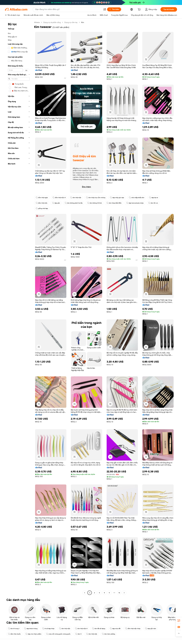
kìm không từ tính (95, 203)
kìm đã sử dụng (99, 629)
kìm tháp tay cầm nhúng (96, 198)
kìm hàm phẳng (108, 634)
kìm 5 (78, 634)
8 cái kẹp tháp (48, 629)
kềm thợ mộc (42, 203)
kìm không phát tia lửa (74, 203)
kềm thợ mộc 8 (59, 198)
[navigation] (19, 308)
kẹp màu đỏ (115, 629)
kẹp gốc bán (150, 629)
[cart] (140, 10)
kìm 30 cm (153, 203)
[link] (179, 621)
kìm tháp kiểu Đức (114, 203)
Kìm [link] (83, 22)
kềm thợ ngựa (42, 198)
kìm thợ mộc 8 (81, 629)
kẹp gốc (56, 203)
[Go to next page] (124, 593)
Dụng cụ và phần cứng (52, 22)
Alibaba (37, 22)
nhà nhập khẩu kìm (137, 198)
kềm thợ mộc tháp (133, 629)
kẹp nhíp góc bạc (117, 198)
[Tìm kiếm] (114, 9)
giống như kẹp (42, 208)
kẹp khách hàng (31, 629)
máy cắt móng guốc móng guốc (58, 634)
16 (119, 593)
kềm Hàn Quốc (14, 634)
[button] (105, 9)
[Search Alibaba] (68, 9)
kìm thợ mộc (76, 198)
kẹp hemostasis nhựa (135, 203)
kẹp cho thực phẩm (33, 634)
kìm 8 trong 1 (14, 629)
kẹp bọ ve (154, 198)
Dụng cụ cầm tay (71, 22)
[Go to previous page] (85, 593)
